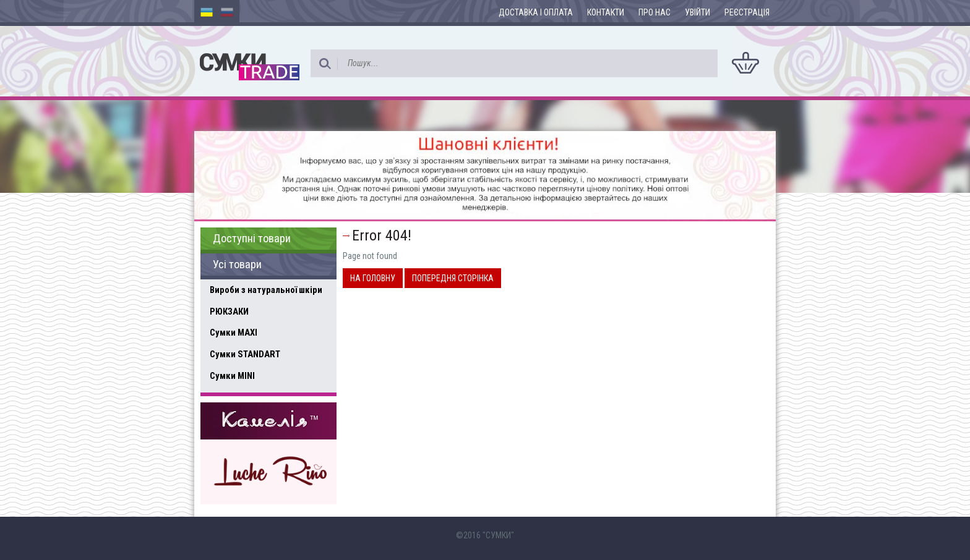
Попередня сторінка (453, 278)
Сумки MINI (232, 376)
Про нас (655, 12)
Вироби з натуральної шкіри (266, 290)
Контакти (606, 12)
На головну (373, 278)
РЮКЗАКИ (229, 312)
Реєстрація (747, 12)
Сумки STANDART (245, 354)
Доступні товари (252, 239)
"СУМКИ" (498, 535)
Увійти (697, 12)
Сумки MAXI (234, 333)
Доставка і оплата (536, 12)
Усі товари (237, 265)
